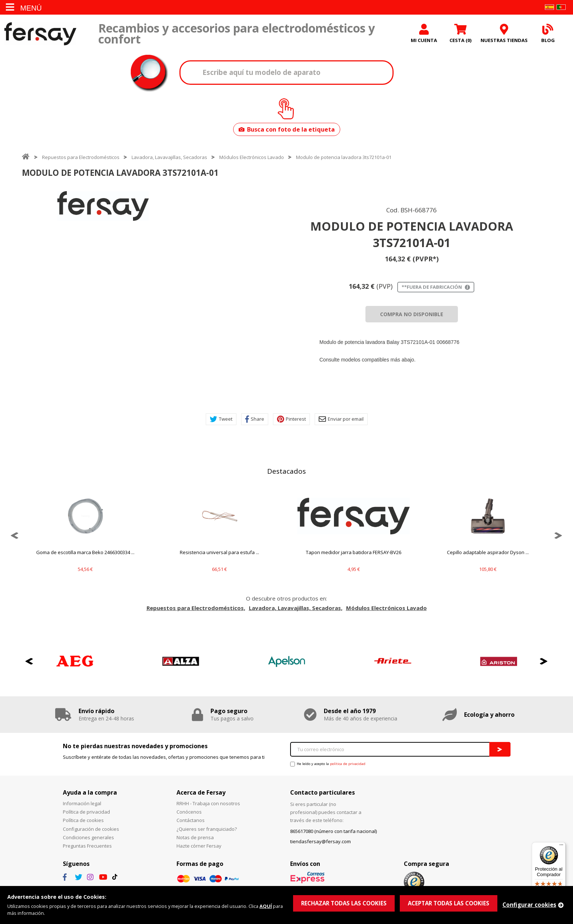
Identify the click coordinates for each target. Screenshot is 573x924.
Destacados (286, 471)
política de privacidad (348, 764)
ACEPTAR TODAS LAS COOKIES (449, 903)
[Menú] (561, 847)
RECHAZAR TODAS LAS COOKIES (344, 903)
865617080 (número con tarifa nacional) (333, 831)
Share (255, 419)
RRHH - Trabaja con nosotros (208, 803)
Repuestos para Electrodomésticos (81, 157)
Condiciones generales (88, 837)
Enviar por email (341, 419)
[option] (103, 206)
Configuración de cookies (91, 829)
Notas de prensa (195, 837)
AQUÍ (266, 906)
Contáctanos (191, 820)
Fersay (40, 34)
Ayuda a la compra (90, 792)
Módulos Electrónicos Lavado (252, 157)
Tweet (221, 419)
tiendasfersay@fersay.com (320, 841)
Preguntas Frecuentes (87, 846)
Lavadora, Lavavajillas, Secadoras (169, 157)
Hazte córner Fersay (199, 846)
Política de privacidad (86, 812)
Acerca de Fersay (201, 792)
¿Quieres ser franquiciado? (207, 829)
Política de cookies (83, 820)
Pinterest (291, 419)
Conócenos (189, 812)
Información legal (82, 803)
